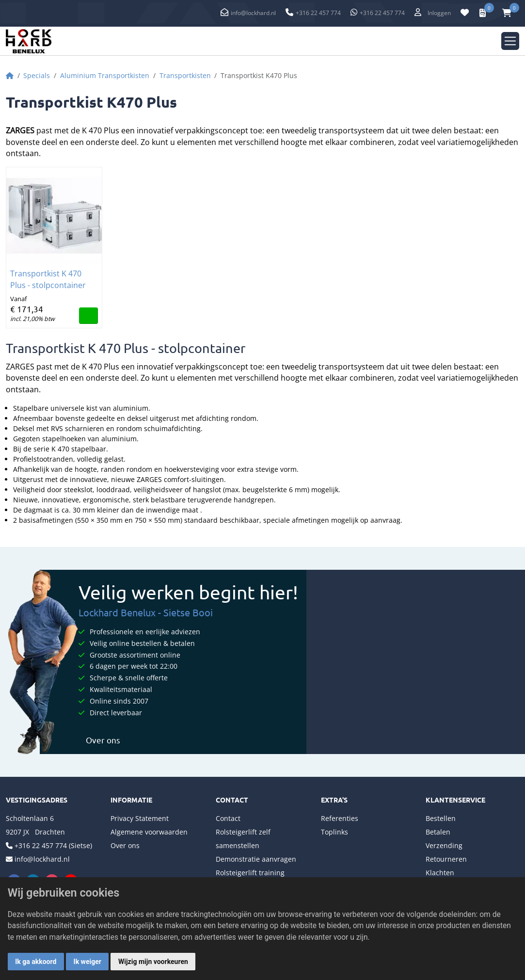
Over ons (99, 740)
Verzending (444, 845)
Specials (37, 75)
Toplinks (334, 832)
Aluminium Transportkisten (105, 75)
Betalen (438, 832)
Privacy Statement (140, 818)
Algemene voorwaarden (149, 832)
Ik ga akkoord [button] (36, 962)
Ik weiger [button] (87, 962)
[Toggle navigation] (510, 41)
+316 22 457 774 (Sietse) (53, 845)
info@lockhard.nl (253, 13)
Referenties (340, 818)
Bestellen (441, 818)
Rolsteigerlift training (250, 873)
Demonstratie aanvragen (256, 859)
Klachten (440, 873)
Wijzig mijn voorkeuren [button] (153, 962)
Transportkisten (185, 75)
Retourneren (446, 859)
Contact (228, 818)
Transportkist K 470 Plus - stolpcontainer (48, 279)
